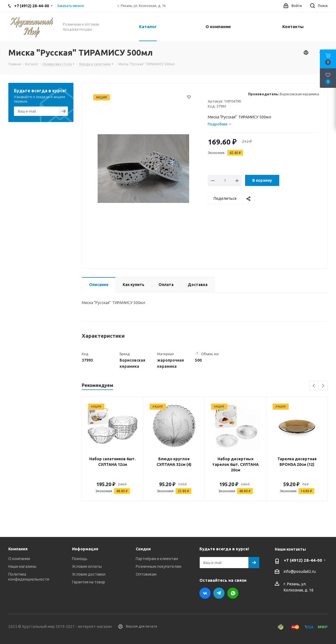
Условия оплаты (87, 566)
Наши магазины (22, 566)
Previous (314, 386)
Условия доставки (89, 574)
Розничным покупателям (159, 566)
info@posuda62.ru (300, 572)
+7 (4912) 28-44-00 (303, 560)
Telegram (219, 593)
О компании (19, 559)
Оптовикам (146, 574)
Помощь (80, 559)
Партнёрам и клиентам (157, 559)
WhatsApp (233, 593)
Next (323, 386)
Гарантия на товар (89, 582)
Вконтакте (205, 593)
